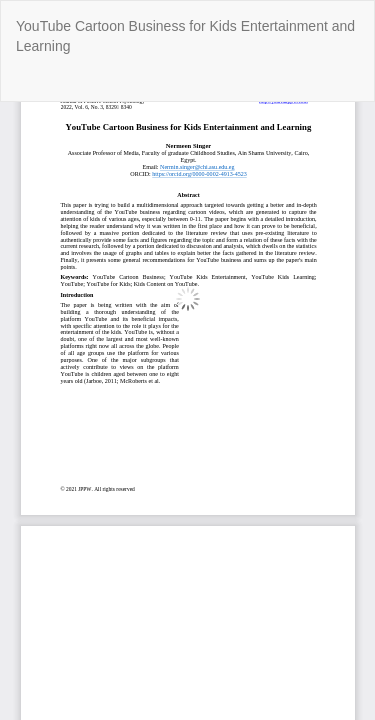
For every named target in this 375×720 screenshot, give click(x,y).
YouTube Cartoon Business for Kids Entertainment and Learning (185, 36)
